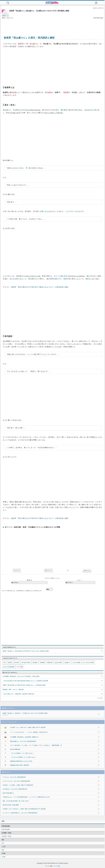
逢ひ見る (64, 276)
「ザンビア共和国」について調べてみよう (22, 753)
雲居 (52, 279)
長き (30, 279)
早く (27, 168)
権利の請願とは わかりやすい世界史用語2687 (23, 741)
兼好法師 (50, 663)
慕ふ (43, 211)
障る (9, 185)
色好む (88, 279)
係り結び (17, 663)
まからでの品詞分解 (9, 667)
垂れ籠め (64, 110)
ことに (68, 211)
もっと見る (100, 698)
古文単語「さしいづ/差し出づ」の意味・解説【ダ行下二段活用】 (28, 727)
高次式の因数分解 (15, 749)
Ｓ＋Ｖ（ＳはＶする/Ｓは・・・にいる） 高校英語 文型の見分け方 (29, 732)
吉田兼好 (42, 663)
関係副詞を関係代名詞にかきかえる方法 (21, 761)
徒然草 (10, 663)
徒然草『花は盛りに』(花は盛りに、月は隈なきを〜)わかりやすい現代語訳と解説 (48, 714)
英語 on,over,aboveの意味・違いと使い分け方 (16, 801)
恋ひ (57, 110)
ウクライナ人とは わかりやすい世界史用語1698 (16, 781)
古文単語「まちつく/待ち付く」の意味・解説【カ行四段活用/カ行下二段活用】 (24, 809)
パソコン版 (56, 866)
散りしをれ (31, 113)
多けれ (60, 113)
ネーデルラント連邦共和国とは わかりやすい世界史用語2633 (20, 813)
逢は (88, 276)
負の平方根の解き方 (8, 793)
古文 (4, 663)
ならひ (48, 211)
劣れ (13, 211)
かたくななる (75, 211)
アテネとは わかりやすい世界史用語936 (14, 777)
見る (32, 110)
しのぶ (78, 279)
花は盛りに (67, 663)
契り (18, 279)
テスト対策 (20, 667)
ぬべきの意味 (77, 663)
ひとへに (57, 276)
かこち (24, 279)
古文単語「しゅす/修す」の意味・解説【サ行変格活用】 (18, 785)
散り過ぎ (32, 168)
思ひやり (58, 279)
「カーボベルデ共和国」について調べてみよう (23, 757)
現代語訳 (35, 663)
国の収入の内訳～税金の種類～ (11, 805)
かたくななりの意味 (88, 663)
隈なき (19, 110)
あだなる (13, 279)
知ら (77, 110)
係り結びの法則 (26, 663)
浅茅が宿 (67, 279)
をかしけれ (36, 276)
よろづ (5, 276)
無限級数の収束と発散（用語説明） (20, 765)
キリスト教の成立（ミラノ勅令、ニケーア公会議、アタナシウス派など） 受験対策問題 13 (36, 745)
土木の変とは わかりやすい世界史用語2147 (15, 789)
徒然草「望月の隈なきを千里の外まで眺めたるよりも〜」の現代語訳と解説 (40, 287)
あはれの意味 (58, 663)
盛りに (9, 110)
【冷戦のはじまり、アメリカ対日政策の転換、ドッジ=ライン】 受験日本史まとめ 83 (26, 797)
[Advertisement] (52, 25)
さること (55, 211)
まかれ (15, 168)
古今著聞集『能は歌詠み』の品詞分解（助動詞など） (25, 737)
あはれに (91, 110)
